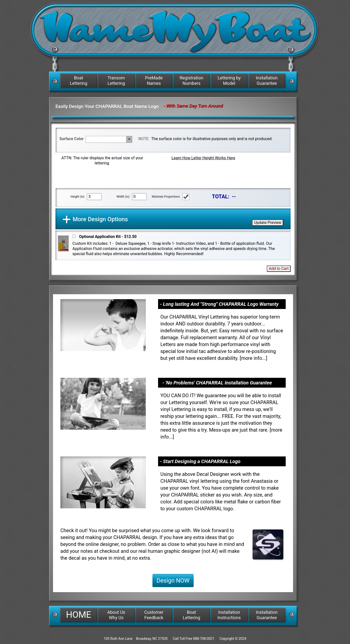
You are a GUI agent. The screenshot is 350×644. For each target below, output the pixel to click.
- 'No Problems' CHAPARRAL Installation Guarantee (217, 383)
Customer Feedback (154, 615)
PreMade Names (154, 80)
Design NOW (173, 581)
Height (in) (77, 197)
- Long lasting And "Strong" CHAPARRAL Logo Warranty (219, 304)
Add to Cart (279, 269)
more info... (253, 358)
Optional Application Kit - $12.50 (108, 237)
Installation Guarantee (267, 80)
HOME (79, 615)
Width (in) (123, 197)
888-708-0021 (204, 639)
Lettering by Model (229, 80)
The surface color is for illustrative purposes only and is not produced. (212, 139)
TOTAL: (221, 197)
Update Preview (268, 223)
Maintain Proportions (166, 197)
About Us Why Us (116, 615)
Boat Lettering (79, 80)
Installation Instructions (229, 615)
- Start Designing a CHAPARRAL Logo (200, 461)
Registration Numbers (191, 80)
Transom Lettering (116, 80)
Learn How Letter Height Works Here (203, 158)
